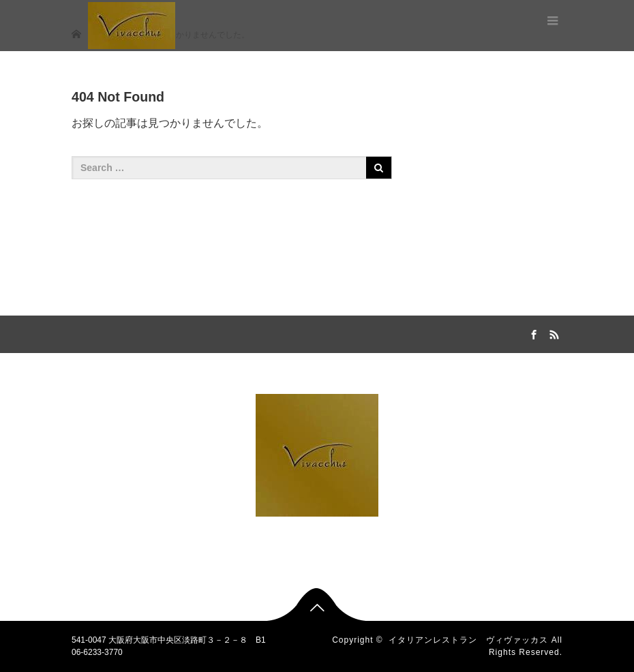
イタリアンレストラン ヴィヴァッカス (468, 640)
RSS (552, 333)
